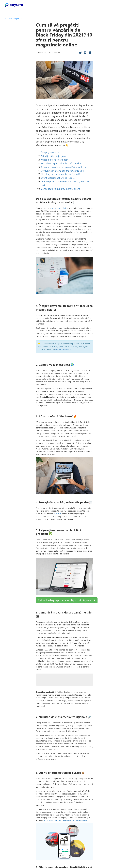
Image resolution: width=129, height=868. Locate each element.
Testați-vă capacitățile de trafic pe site (61, 163)
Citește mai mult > (63, 349)
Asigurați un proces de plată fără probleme (64, 167)
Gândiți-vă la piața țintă (53, 156)
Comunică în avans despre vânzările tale (62, 171)
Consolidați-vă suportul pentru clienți (61, 189)
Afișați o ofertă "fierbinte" (54, 160)
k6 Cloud (58, 514)
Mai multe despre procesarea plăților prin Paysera (67, 600)
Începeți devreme (50, 153)
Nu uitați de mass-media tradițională (60, 174)
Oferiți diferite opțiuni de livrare (58, 178)
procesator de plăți (58, 208)
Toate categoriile (13, 19)
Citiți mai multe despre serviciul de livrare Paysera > (67, 820)
